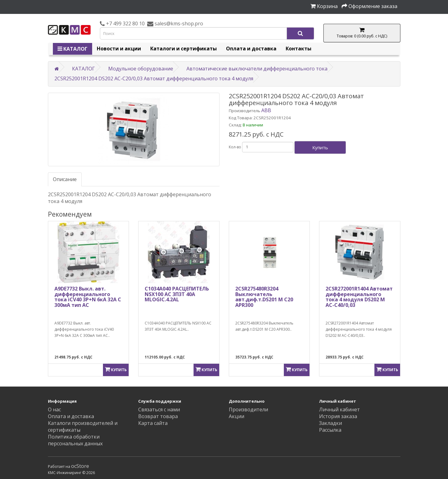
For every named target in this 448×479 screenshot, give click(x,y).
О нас (54, 409)
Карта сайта (153, 423)
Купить (320, 147)
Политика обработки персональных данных (75, 440)
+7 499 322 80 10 (125, 23)
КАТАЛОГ (73, 49)
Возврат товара (158, 416)
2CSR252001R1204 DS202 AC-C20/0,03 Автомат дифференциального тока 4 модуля (154, 78)
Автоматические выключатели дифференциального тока (257, 69)
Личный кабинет (339, 409)
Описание (65, 179)
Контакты (299, 49)
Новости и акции (119, 49)
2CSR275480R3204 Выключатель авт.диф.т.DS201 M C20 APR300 (264, 297)
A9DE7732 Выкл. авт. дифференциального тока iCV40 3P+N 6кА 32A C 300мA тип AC (88, 297)
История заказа (338, 416)
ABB (266, 110)
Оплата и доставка (251, 49)
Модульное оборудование (141, 69)
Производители (248, 409)
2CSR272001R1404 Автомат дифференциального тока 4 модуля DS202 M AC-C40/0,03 (359, 297)
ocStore (80, 466)
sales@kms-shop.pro (178, 23)
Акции (237, 416)
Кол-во (235, 147)
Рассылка (330, 430)
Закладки (331, 423)
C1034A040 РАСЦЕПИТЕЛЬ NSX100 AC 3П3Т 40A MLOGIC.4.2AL (177, 294)
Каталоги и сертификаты (183, 49)
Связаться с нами (159, 409)
